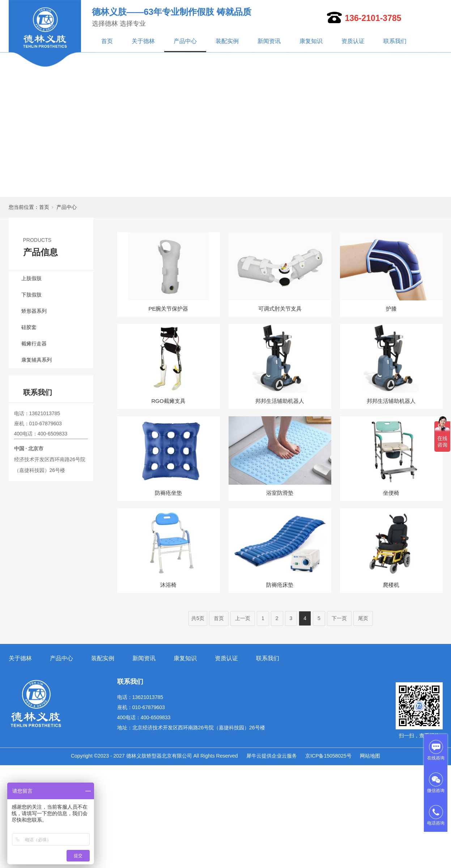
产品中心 (185, 41)
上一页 (243, 618)
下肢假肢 (31, 295)
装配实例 (227, 41)
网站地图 (370, 756)
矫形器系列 (34, 311)
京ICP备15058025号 (328, 756)
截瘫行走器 (34, 344)
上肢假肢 (31, 278)
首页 (107, 41)
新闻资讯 (269, 41)
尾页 (363, 618)
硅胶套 (29, 327)
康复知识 (311, 41)
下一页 (339, 618)
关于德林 (143, 41)
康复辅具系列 (37, 360)
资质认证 (353, 41)
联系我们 (395, 41)
